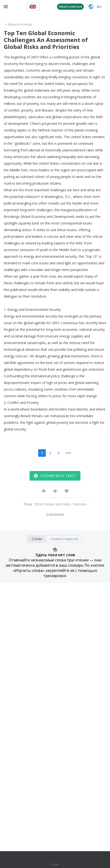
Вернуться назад (18, 24)
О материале (55, 514)
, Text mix (79, 504)
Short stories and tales (53, 504)
